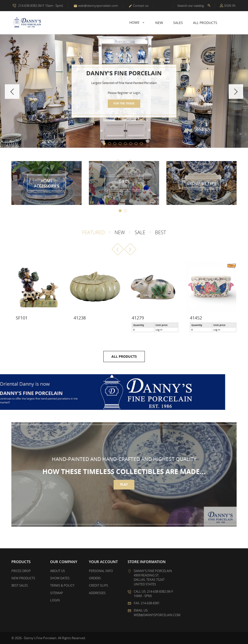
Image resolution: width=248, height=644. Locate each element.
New (159, 23)
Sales (178, 23)
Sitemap (57, 593)
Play (124, 488)
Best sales (20, 585)
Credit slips (98, 585)
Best (160, 232)
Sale (140, 232)
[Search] (194, 6)
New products (23, 578)
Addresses (97, 593)
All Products (205, 23)
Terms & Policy (62, 585)
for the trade (124, 103)
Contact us (139, 6)
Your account (103, 562)
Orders (95, 578)
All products (124, 356)
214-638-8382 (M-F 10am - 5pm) (38, 5)
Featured (93, 232)
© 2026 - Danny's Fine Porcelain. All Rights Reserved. (49, 638)
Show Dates (60, 578)
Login (55, 600)
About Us (58, 571)
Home (135, 22)
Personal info (101, 571)
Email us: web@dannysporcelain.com (157, 613)
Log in (159, 330)
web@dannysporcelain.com (96, 6)
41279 (138, 318)
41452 (196, 318)
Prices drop (21, 571)
